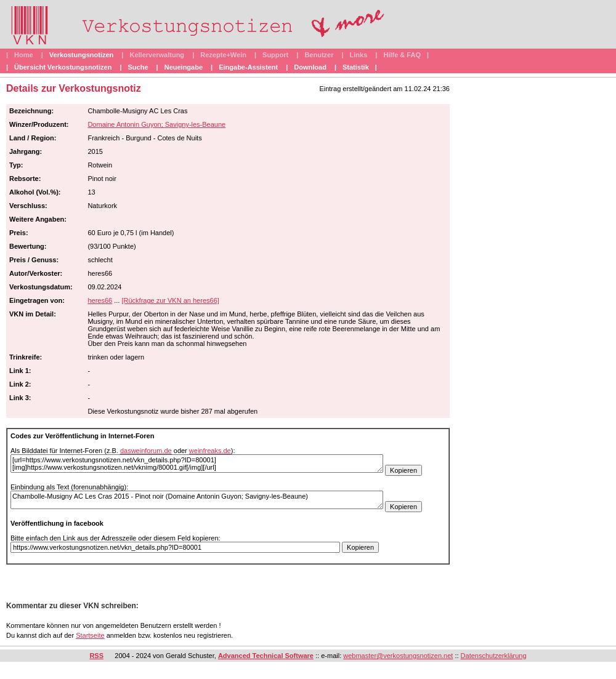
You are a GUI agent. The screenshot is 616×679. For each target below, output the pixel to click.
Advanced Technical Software (266, 656)
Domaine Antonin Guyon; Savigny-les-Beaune (156, 124)
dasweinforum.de (146, 451)
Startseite (90, 635)
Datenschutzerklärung (494, 656)
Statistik (356, 67)
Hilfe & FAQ (402, 55)
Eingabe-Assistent (248, 67)
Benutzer (319, 55)
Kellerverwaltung (157, 55)
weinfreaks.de (210, 451)
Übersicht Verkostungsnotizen (63, 67)
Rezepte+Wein (223, 55)
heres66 (100, 300)
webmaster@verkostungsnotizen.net (398, 656)
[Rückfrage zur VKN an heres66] (170, 300)
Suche (138, 67)
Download (310, 67)
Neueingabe (184, 67)
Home (24, 55)
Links (359, 55)
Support (275, 55)
